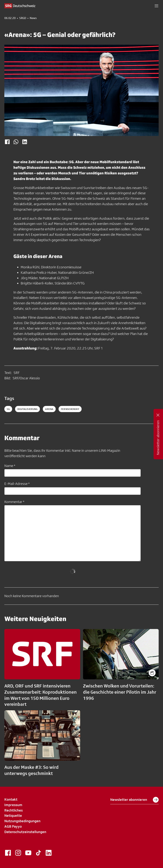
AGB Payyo (13, 826)
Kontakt (11, 799)
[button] (156, 6)
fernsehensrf (70, 409)
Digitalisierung (27, 409)
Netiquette (13, 815)
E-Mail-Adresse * (17, 484)
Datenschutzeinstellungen (25, 832)
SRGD (23, 18)
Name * (10, 466)
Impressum (13, 805)
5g (8, 409)
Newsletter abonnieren (134, 800)
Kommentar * (14, 502)
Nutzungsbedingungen (22, 821)
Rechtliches (14, 810)
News (33, 18)
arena (49, 409)
